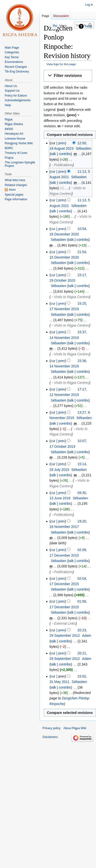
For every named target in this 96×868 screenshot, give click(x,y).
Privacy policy (51, 728)
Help (88, 26)
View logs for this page (61, 64)
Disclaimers (50, 737)
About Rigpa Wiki (75, 728)
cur (53, 172)
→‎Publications (62, 165)
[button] (68, 76)
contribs (65, 154)
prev (62, 143)
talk (53, 154)
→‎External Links (63, 623)
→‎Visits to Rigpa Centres (70, 297)
